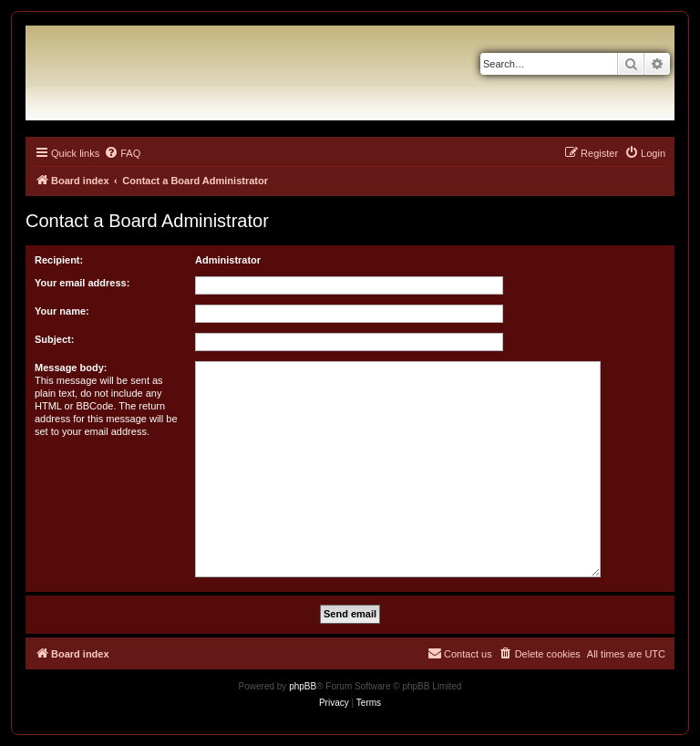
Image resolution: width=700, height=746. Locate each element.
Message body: (71, 368)
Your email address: (82, 283)
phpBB (303, 686)
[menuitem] (122, 153)
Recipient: (59, 260)
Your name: (62, 311)
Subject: (54, 339)
